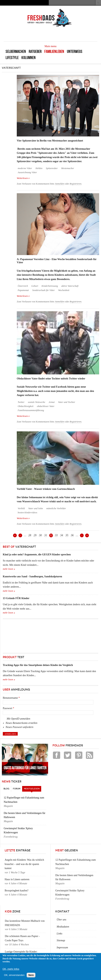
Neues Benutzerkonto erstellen (21, 723)
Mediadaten (63, 927)
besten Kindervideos (27, 513)
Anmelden (60, 184)
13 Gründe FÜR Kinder (16, 598)
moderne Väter (25, 168)
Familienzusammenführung (31, 410)
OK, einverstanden (14, 975)
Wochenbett (64, 290)
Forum (17, 789)
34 (62, 535)
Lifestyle (12, 58)
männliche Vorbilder (56, 508)
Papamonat (23, 290)
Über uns (61, 920)
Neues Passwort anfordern (19, 727)
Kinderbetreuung (50, 286)
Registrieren (76, 184)
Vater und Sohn (35, 508)
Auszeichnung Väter (27, 172)
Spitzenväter (52, 168)
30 (40, 535)
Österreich (23, 286)
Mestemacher (68, 168)
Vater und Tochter (67, 402)
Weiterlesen (23, 178)
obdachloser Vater (46, 406)
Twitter (21, 402)
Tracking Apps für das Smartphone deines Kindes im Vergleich (38, 665)
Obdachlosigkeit (26, 406)
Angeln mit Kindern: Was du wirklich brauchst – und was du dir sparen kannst (24, 864)
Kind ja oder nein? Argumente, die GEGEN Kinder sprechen (37, 555)
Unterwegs (75, 51)
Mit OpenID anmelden (18, 719)
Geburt (35, 286)
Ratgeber (35, 51)
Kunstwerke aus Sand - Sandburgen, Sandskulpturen (32, 576)
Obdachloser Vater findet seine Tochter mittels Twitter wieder (51, 379)
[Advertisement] (54, 34)
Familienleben (54, 51)
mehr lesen (8, 569)
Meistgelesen (33, 788)
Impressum (62, 948)
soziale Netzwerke (37, 402)
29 (35, 535)
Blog (6, 789)
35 (67, 535)
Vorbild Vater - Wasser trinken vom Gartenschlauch (46, 489)
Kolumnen (29, 58)
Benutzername (11, 698)
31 (46, 535)
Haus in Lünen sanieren (17, 879)
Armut (52, 402)
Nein (31, 975)
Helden (39, 168)
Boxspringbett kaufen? (16, 891)
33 (56, 535)
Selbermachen (16, 51)
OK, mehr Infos (11, 969)
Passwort (8, 708)
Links (59, 934)
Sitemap (61, 940)
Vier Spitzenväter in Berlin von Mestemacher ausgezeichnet (50, 141)
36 (72, 535)
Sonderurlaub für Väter (44, 290)
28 (30, 535)
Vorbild (21, 508)
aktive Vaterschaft (70, 286)
